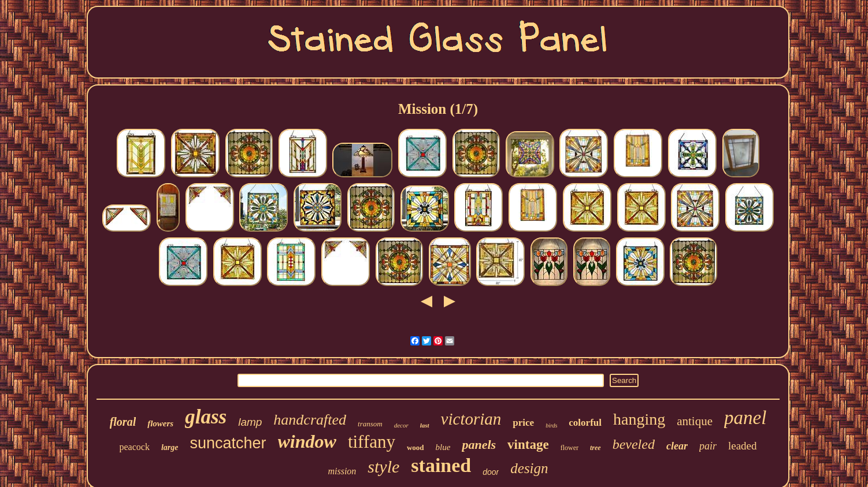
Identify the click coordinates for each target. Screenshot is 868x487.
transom (370, 424)
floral (123, 422)
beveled (634, 444)
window (307, 441)
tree (596, 448)
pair (708, 446)
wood (416, 447)
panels (479, 445)
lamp (250, 422)
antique (695, 421)
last (425, 425)
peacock (134, 447)
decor (401, 425)
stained (441, 465)
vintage (528, 445)
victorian (471, 419)
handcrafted (310, 420)
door (491, 472)
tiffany (372, 442)
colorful (585, 423)
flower (570, 448)
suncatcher (228, 443)
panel (745, 418)
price (523, 423)
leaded (743, 446)
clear (677, 446)
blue (443, 447)
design (529, 468)
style (383, 466)
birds (551, 425)
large (170, 447)
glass (206, 417)
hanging (639, 419)
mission (342, 471)
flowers (160, 423)
